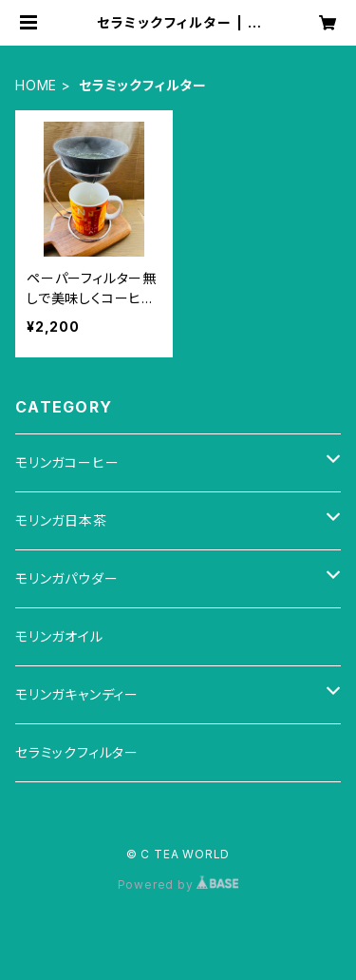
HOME (36, 85)
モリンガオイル (59, 636)
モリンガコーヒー (67, 462)
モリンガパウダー (66, 578)
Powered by (178, 884)
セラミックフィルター (77, 752)
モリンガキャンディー (77, 694)
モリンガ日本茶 (61, 520)
